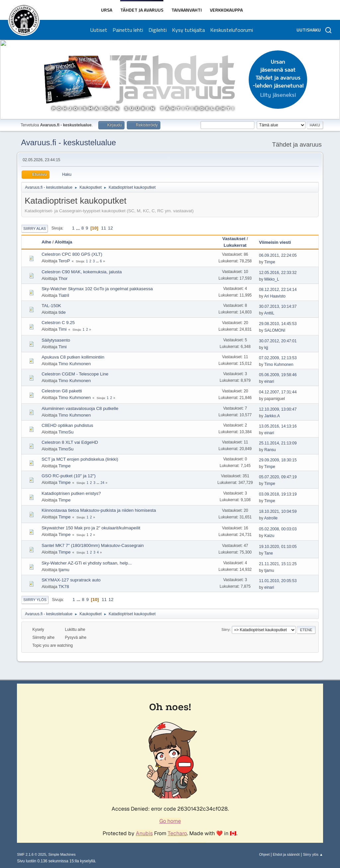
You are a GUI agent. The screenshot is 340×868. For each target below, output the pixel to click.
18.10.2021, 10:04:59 (278, 511)
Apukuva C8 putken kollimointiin (73, 357)
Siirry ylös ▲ (313, 854)
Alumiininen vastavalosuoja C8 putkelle (80, 408)
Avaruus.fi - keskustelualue (68, 142)
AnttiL (269, 313)
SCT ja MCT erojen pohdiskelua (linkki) (80, 459)
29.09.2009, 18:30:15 (278, 460)
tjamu (64, 570)
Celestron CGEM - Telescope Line (75, 374)
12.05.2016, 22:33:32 (278, 273)
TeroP (64, 261)
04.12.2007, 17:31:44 (278, 392)
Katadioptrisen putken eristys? (71, 493)
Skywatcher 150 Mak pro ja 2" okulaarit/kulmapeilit (91, 528)
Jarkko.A (272, 416)
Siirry (226, 630)
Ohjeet (264, 854)
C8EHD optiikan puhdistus (67, 425)
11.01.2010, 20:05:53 (278, 581)
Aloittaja (67, 242)
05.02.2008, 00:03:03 (278, 529)
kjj (266, 348)
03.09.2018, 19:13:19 (278, 494)
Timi (63, 329)
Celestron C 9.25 (58, 323)
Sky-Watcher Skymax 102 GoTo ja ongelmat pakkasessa (97, 289)
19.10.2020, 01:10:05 (278, 547)
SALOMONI (275, 330)
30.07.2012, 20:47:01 (278, 341)
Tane (269, 553)
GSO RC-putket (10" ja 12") (69, 476)
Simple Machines (62, 854)
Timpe (270, 262)
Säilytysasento (56, 340)
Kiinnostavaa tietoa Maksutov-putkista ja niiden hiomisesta (99, 510)
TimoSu (66, 432)
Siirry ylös (35, 600)
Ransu (270, 450)
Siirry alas (35, 229)
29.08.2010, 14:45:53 (278, 324)
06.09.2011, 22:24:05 (278, 255)
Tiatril (64, 295)
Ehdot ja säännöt (286, 854)
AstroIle (271, 518)
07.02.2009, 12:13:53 (278, 358)
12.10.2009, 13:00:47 (278, 409)
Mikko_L (272, 279)
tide (62, 312)
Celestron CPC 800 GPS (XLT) (72, 254)
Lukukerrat (235, 245)
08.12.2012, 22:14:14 (278, 290)
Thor (63, 278)
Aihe (46, 242)
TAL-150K (51, 306)
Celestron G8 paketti (62, 391)
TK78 (64, 587)
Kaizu (269, 536)
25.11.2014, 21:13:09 (278, 443)
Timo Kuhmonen (75, 364)
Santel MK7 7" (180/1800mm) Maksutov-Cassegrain (93, 545)
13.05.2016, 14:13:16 (278, 426)
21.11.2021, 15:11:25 (278, 564)
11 (104, 228)
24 (102, 483)
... (79, 228)
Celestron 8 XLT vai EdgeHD (70, 442)
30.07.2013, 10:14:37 (278, 306)
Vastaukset (234, 239)
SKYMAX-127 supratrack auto (71, 580)
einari (269, 381)
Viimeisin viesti (275, 242)
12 (110, 228)
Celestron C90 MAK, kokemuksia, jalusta (82, 272)
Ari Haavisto (275, 296)
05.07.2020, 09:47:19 (278, 477)
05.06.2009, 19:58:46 (278, 375)
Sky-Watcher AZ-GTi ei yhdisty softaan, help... (87, 563)
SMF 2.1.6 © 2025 (32, 854)
